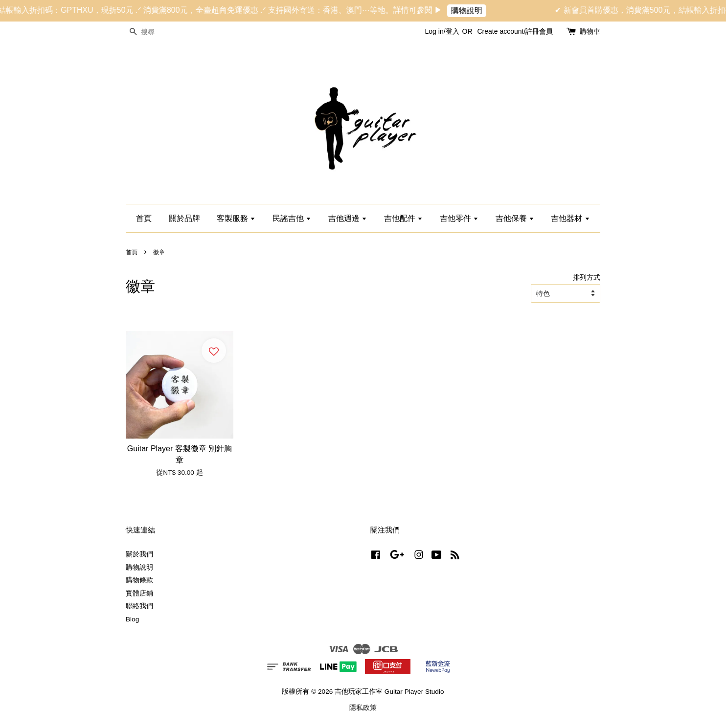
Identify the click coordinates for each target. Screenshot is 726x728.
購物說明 (474, 11)
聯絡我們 (139, 606)
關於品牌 (184, 218)
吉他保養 (515, 218)
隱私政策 (363, 708)
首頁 (144, 218)
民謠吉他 (292, 218)
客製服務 (236, 218)
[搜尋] (155, 32)
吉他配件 (403, 218)
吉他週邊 (348, 218)
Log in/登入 (442, 31)
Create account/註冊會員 (515, 31)
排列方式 (587, 277)
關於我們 (139, 554)
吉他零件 (459, 218)
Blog (132, 619)
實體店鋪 (139, 593)
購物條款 (139, 580)
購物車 (590, 31)
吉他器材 (570, 218)
